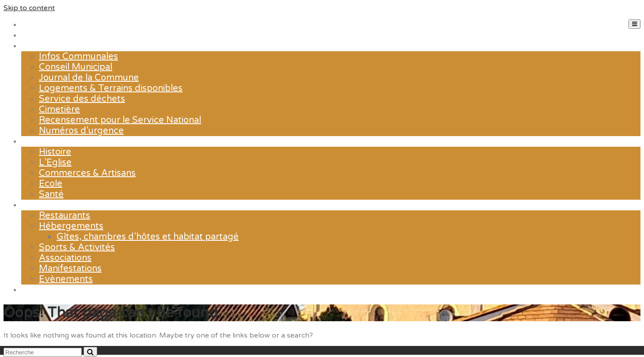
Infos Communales (78, 57)
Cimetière (59, 110)
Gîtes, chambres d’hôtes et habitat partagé (148, 237)
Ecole (51, 184)
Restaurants (65, 216)
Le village (41, 141)
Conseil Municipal (76, 67)
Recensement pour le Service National (120, 120)
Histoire (55, 152)
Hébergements (71, 226)
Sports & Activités (77, 247)
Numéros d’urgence (81, 131)
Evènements (66, 279)
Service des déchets (82, 99)
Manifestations (70, 269)
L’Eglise (55, 163)
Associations (65, 258)
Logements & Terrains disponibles (111, 88)
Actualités (42, 35)
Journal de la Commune (89, 78)
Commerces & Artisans (87, 173)
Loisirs (34, 205)
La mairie (40, 46)
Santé (51, 194)
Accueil (37, 25)
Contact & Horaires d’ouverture (87, 290)
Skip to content (29, 8)
